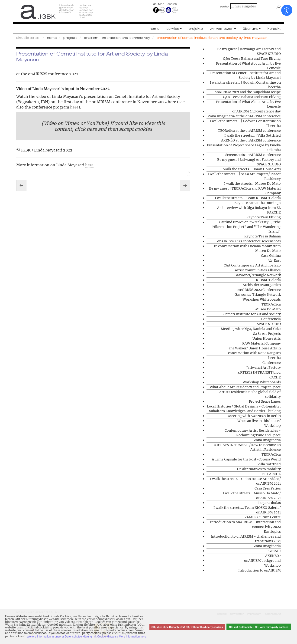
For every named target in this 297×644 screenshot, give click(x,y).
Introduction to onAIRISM (260, 570)
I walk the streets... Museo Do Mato (252, 184)
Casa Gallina (271, 256)
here (74, 107)
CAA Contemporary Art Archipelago (252, 265)
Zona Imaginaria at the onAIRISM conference (244, 116)
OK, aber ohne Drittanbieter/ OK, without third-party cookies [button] (187, 627)
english (172, 4)
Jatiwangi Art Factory (264, 368)
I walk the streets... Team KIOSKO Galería (248, 198)
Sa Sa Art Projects (267, 334)
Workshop (273, 426)
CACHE (275, 377)
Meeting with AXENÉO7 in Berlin (254, 416)
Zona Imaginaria (267, 440)
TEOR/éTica (271, 304)
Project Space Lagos (265, 401)
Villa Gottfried (269, 464)
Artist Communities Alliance (258, 270)
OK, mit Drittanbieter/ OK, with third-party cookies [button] (259, 627)
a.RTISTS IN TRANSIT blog (259, 372)
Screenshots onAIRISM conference (253, 155)
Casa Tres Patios (268, 488)
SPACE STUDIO (269, 324)
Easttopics (272, 532)
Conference (272, 363)
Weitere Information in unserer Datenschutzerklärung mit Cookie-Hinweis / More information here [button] (86, 637)
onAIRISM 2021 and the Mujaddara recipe (248, 92)
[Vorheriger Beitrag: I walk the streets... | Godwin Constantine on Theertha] (21, 186)
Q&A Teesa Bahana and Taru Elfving (252, 59)
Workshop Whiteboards (262, 299)
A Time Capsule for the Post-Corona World (246, 459)
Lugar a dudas (270, 503)
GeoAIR (275, 551)
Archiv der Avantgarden (262, 285)
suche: (225, 7)
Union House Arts (267, 338)
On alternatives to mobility (259, 469)
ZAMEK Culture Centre (263, 517)
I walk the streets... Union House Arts (251, 169)
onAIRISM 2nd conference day (257, 111)
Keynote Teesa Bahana (263, 236)
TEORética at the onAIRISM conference (249, 131)
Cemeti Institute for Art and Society (252, 314)
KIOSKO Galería (268, 280)
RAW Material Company (261, 343)
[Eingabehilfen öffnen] (287, 10)
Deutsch (159, 4)
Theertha (273, 358)
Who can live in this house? (259, 421)
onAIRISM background (262, 561)
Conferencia (271, 319)
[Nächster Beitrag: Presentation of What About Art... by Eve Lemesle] (185, 186)
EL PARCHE (271, 474)
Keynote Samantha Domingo (258, 203)
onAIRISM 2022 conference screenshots (249, 241)
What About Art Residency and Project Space (245, 387)
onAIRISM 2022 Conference (259, 290)
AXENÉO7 (273, 556)
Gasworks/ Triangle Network (258, 275)
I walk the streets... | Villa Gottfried (253, 135)
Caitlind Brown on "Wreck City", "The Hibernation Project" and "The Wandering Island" (247, 227)
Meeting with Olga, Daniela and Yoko (251, 329)
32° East (274, 260)
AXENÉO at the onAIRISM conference (251, 140)
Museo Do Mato (268, 309)
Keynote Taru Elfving (264, 217)
